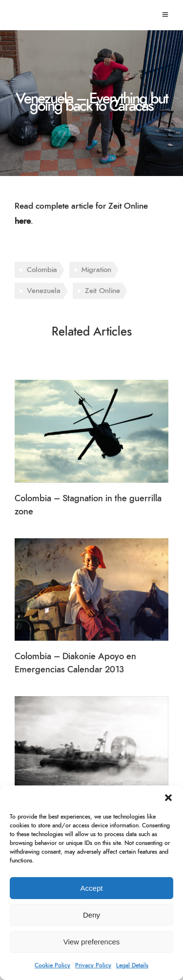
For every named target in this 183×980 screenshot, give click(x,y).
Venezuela (44, 291)
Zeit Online (102, 291)
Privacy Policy (93, 965)
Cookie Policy (52, 965)
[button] (168, 798)
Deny (91, 915)
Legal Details (132, 965)
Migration (96, 270)
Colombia (42, 270)
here (23, 221)
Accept (92, 888)
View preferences (92, 942)
